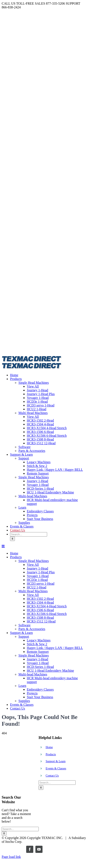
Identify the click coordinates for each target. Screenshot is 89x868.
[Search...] (29, 534)
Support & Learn (56, 761)
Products (51, 754)
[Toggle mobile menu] (3, 546)
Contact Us (52, 776)
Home (49, 747)
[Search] (12, 539)
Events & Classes (56, 768)
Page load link (11, 857)
